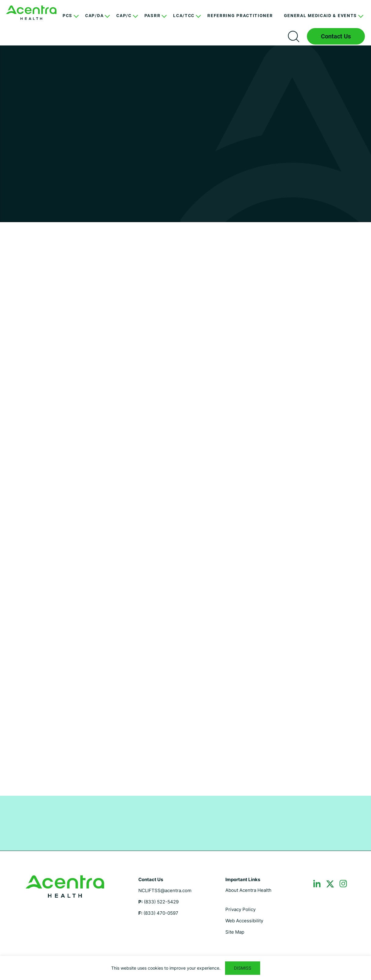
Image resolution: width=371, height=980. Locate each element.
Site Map (235, 932)
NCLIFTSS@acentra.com (165, 890)
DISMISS (243, 968)
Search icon (293, 36)
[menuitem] (68, 20)
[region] (185, 968)
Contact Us (336, 36)
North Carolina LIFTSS (31, 13)
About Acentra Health (248, 890)
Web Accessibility (244, 921)
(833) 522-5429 (161, 902)
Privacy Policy (240, 909)
